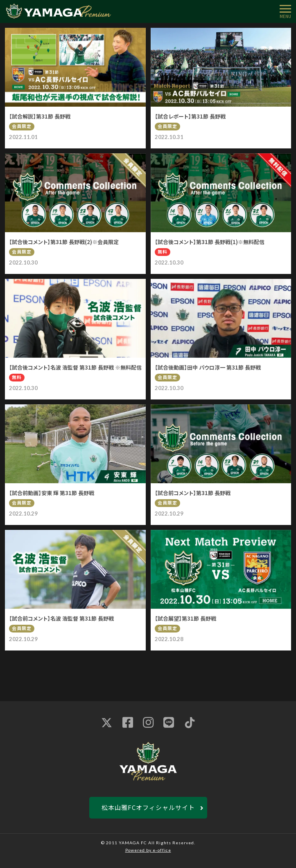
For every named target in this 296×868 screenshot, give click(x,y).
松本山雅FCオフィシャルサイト (148, 807)
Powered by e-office (148, 850)
